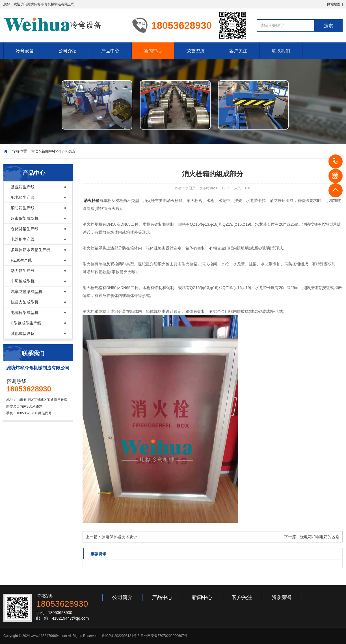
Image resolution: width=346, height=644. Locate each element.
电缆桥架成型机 (25, 313)
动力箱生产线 (23, 271)
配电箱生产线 (23, 197)
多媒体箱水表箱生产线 (31, 250)
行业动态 (67, 151)
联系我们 (281, 51)
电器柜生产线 (23, 239)
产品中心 (110, 51)
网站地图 (334, 4)
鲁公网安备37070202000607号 (164, 636)
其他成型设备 (23, 333)
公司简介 (122, 597)
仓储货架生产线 (25, 229)
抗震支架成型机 (25, 302)
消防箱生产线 (23, 208)
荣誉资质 (196, 51)
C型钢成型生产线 (26, 323)
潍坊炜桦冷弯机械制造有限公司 (51, 4)
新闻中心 (153, 51)
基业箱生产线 (23, 187)
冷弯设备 (25, 51)
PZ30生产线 (21, 260)
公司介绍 (68, 51)
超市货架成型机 (25, 218)
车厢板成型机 (23, 281)
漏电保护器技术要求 (119, 537)
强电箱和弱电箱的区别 (320, 537)
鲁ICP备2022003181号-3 (121, 636)
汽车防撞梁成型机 (27, 292)
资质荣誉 (282, 597)
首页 (35, 151)
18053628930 (336, 161)
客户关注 (238, 51)
